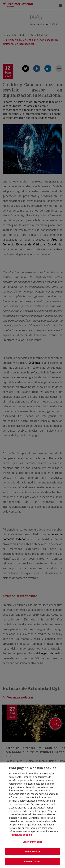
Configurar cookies (32, 842)
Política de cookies (21, 835)
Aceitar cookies (32, 852)
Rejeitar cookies (32, 862)
